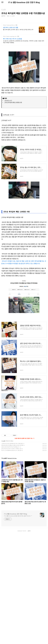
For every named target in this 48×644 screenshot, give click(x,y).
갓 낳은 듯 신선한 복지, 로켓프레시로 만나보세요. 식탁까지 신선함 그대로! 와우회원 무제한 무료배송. (24, 42)
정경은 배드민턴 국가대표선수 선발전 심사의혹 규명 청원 (12, 555)
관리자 (29, 641)
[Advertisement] (24, 242)
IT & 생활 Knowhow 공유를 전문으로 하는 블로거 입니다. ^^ (18, 626)
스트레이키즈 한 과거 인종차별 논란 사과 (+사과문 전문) (12, 554)
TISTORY (24, 641)
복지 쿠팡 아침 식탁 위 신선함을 (13, 39)
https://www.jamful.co (9, 25)
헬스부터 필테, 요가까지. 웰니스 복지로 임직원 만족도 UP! (18, 29)
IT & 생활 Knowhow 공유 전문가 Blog (24, 2)
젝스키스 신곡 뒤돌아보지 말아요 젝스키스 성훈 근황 (11, 560)
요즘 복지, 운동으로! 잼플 (11, 27)
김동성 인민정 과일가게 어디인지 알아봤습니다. (10, 557)
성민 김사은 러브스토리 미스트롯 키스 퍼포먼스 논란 (11, 559)
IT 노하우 (4, 551)
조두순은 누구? (8, 100)
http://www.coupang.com (10, 36)
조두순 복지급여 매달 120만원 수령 (13, 102)
